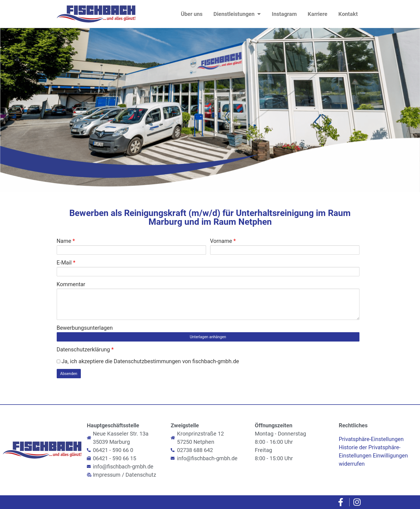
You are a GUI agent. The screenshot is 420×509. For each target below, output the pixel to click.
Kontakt (348, 14)
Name (66, 241)
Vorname (223, 241)
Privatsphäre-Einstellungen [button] (371, 439)
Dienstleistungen (237, 14)
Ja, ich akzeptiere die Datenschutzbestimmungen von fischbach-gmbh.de (148, 361)
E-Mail (66, 263)
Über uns (192, 14)
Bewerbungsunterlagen (85, 328)
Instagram (284, 14)
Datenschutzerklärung (85, 349)
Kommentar (71, 284)
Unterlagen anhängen (208, 337)
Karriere (318, 14)
